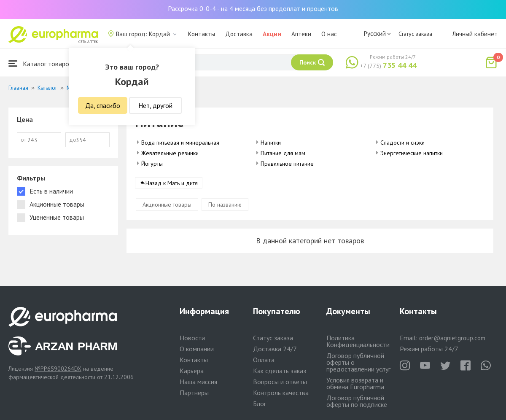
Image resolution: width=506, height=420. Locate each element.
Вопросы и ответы (280, 382)
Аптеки (301, 34)
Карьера (192, 371)
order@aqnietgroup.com (452, 338)
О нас (329, 34)
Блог (260, 404)
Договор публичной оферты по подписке (357, 401)
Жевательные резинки (170, 153)
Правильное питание (287, 164)
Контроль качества (281, 393)
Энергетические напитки (412, 153)
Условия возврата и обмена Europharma (355, 383)
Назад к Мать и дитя (172, 183)
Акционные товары (167, 205)
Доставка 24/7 (275, 349)
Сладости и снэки (402, 143)
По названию (225, 205)
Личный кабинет (475, 34)
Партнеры (194, 393)
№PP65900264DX (58, 369)
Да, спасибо (103, 105)
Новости (192, 338)
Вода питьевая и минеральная (180, 143)
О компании (197, 349)
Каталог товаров (40, 63)
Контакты (202, 34)
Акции (272, 34)
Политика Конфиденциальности (358, 341)
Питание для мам (283, 153)
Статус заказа (415, 34)
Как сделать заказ (280, 371)
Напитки (271, 143)
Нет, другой (155, 105)
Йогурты (152, 164)
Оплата (264, 360)
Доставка (239, 34)
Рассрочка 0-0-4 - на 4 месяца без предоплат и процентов (253, 8)
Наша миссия (198, 382)
